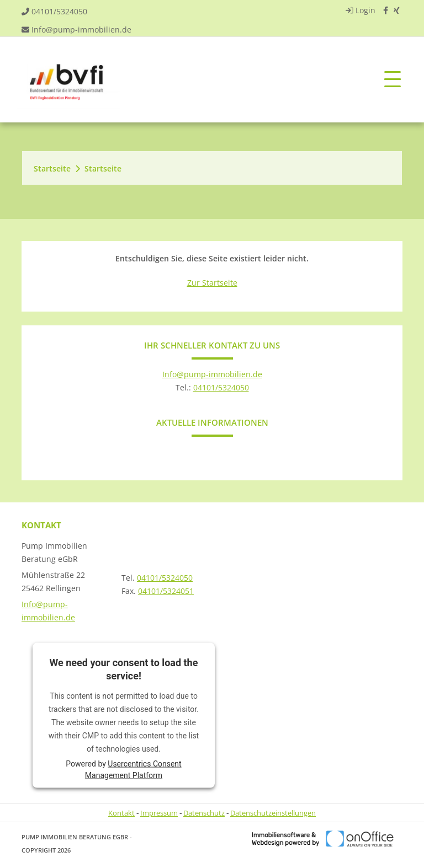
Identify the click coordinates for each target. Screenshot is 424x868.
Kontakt (121, 813)
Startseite (52, 168)
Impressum (159, 813)
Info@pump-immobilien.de (81, 30)
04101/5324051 (166, 591)
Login (359, 10)
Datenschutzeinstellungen (273, 813)
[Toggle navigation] (393, 80)
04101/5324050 (59, 11)
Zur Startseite (212, 283)
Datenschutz (204, 813)
